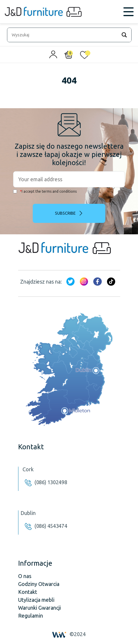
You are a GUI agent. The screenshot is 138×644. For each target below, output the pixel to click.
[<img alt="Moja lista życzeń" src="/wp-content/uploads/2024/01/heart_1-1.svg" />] (84, 56)
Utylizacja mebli (36, 600)
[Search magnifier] (124, 35)
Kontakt (28, 592)
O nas (25, 576)
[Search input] (64, 35)
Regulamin (31, 616)
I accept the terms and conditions (45, 191)
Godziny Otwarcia (39, 584)
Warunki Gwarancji (39, 608)
